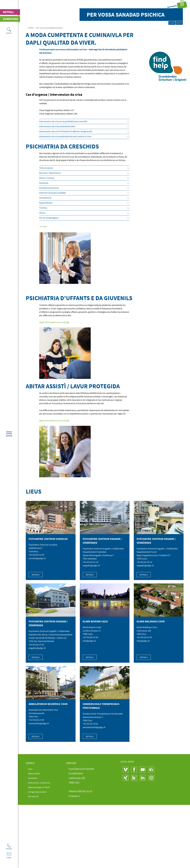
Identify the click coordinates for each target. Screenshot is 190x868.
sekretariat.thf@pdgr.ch (94, 797)
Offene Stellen (36, 843)
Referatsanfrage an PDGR (42, 857)
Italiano (160, 95)
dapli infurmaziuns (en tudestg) (54, 391)
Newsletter (34, 848)
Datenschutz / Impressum (43, 853)
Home (31, 97)
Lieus (44, 295)
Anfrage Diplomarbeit (40, 862)
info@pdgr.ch (89, 710)
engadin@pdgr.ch (91, 635)
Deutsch (175, 95)
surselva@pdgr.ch (37, 628)
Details (36, 644)
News (31, 839)
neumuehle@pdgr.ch (39, 793)
